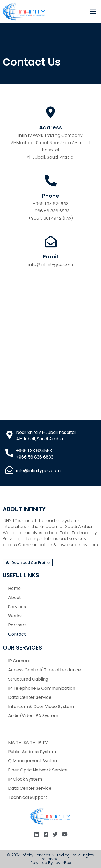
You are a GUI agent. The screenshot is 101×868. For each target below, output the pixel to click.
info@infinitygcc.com (51, 265)
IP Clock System (25, 779)
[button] (93, 12)
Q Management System (33, 761)
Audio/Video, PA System (33, 716)
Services (17, 607)
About (15, 598)
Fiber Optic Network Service (38, 770)
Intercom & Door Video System (41, 706)
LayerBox (62, 863)
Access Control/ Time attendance (44, 670)
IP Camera (19, 661)
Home (14, 588)
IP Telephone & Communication (42, 688)
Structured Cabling (28, 679)
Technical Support (28, 797)
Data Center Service (30, 697)
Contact (17, 634)
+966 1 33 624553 (50, 204)
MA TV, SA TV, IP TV (28, 743)
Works (15, 616)
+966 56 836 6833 (51, 211)
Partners (17, 625)
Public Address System (32, 752)
